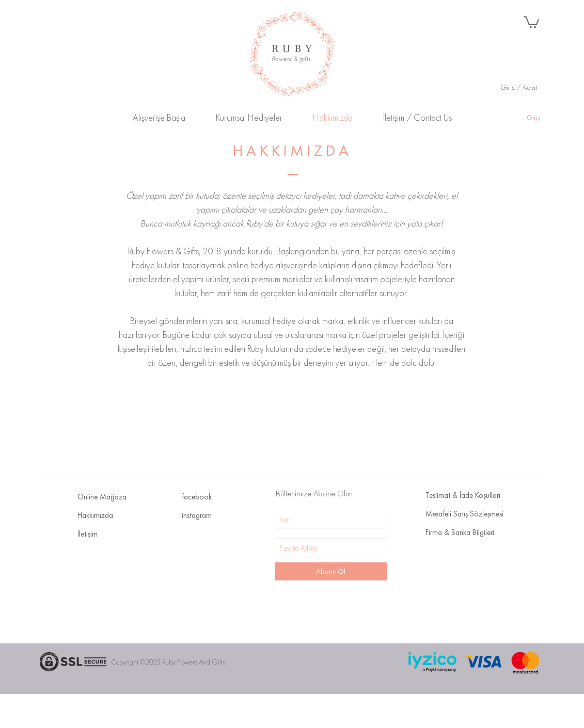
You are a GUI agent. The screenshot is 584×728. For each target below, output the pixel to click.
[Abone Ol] (331, 571)
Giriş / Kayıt (519, 87)
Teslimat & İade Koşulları (463, 495)
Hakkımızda (95, 515)
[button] (531, 21)
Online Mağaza (102, 497)
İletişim (88, 534)
